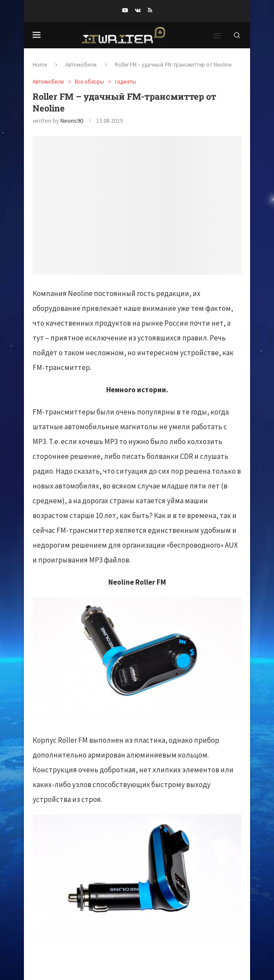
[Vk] (138, 10)
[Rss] (150, 10)
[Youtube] (125, 10)
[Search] (237, 35)
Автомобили (81, 65)
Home (40, 65)
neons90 (72, 121)
